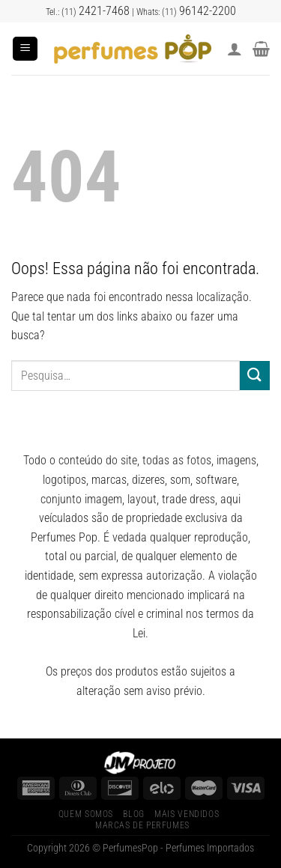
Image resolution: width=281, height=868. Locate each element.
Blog (133, 814)
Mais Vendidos (187, 814)
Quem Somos (86, 814)
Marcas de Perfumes (142, 825)
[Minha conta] (235, 49)
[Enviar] (255, 376)
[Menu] (25, 49)
